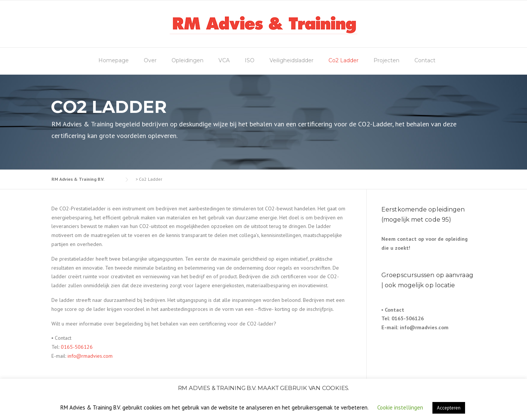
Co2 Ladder (343, 60)
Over (150, 60)
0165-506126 (77, 347)
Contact (425, 60)
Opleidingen (187, 60)
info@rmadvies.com (90, 356)
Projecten (386, 60)
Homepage (114, 60)
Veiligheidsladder (291, 60)
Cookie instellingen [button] (400, 407)
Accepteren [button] (449, 408)
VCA (224, 60)
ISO (250, 60)
